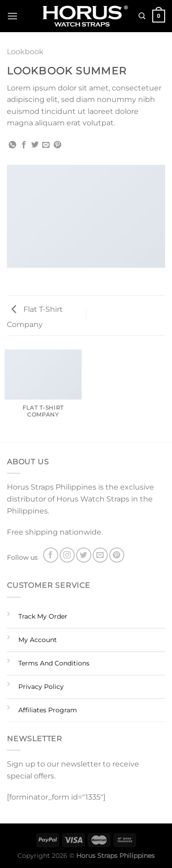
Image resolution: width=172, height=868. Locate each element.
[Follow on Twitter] (84, 555)
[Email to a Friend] (46, 145)
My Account (38, 640)
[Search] (142, 16)
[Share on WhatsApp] (12, 145)
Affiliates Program (48, 710)
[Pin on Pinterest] (57, 145)
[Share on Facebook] (24, 145)
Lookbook (25, 52)
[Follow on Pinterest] (117, 555)
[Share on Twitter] (35, 145)
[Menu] (12, 16)
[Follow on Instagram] (67, 555)
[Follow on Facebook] (51, 555)
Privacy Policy (41, 687)
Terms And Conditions (54, 663)
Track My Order (43, 616)
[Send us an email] (100, 555)
